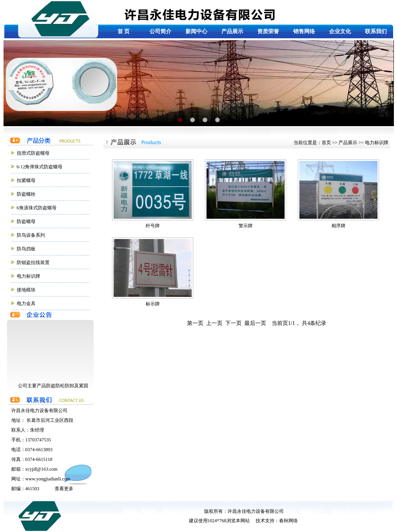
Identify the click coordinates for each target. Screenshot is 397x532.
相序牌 (338, 194)
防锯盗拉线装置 (33, 262)
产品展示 (232, 31)
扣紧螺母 (26, 180)
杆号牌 (153, 194)
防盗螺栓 (26, 194)
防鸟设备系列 (31, 235)
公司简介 (160, 31)
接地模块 (26, 290)
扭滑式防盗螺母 (33, 153)
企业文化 (340, 31)
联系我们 (376, 31)
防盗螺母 (26, 221)
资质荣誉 (268, 31)
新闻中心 (196, 31)
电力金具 (26, 303)
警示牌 (246, 194)
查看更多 (64, 489)
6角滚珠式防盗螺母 (37, 208)
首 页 (124, 31)
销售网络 (304, 31)
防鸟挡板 (26, 249)
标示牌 (153, 272)
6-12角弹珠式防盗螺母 (40, 167)
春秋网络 (288, 521)
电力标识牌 (28, 276)
